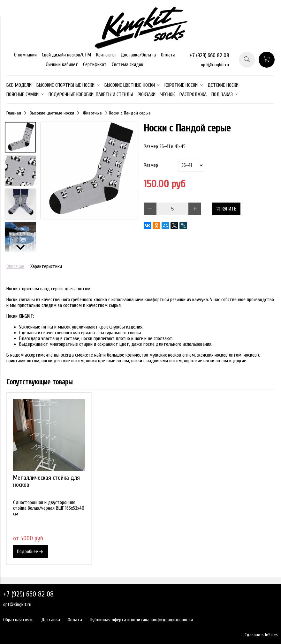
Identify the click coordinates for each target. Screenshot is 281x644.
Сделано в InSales (261, 635)
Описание (15, 266)
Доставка (51, 620)
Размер (151, 165)
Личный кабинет (62, 64)
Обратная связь (18, 620)
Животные (92, 113)
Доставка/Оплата (138, 55)
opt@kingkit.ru (215, 65)
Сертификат (95, 64)
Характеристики (46, 266)
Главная (14, 113)
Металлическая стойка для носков (46, 481)
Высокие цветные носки (52, 113)
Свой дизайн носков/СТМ (66, 55)
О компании (25, 55)
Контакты (106, 55)
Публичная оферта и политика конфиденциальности (141, 620)
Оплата (168, 55)
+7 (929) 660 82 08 (209, 55)
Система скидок (128, 64)
